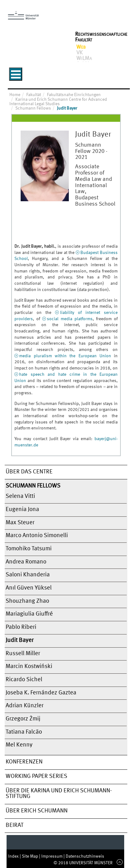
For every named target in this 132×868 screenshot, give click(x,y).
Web (81, 47)
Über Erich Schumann (37, 811)
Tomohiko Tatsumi (29, 549)
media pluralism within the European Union (65, 356)
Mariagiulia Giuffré (29, 614)
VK (79, 53)
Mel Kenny (19, 745)
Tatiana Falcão (24, 732)
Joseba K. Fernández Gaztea (41, 693)
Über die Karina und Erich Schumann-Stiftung (59, 794)
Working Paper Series (36, 776)
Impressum (52, 856)
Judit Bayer (20, 640)
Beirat (15, 825)
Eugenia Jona (22, 509)
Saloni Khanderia (28, 575)
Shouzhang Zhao (27, 601)
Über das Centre (29, 472)
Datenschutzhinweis (85, 856)
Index (14, 856)
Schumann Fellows (33, 486)
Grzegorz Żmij (23, 719)
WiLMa (84, 58)
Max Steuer (20, 523)
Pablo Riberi (21, 627)
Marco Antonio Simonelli (37, 536)
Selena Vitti (20, 496)
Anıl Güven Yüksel (29, 588)
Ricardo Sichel (24, 680)
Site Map (30, 856)
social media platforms (70, 319)
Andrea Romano (26, 562)
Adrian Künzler (25, 706)
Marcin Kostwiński (29, 666)
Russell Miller (23, 654)
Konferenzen (24, 762)
